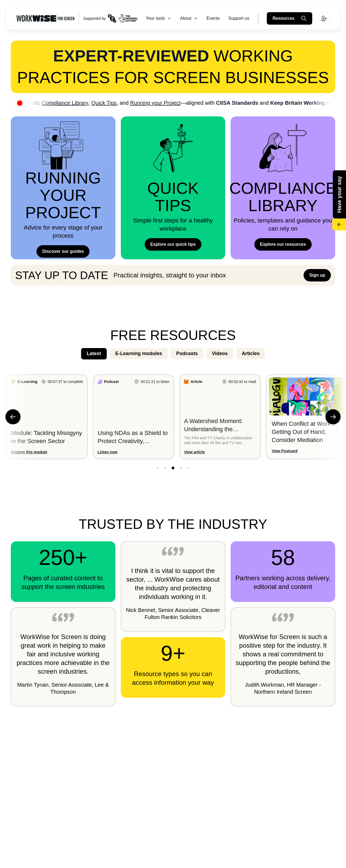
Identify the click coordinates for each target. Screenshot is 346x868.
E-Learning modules (139, 353)
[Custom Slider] (173, 417)
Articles (251, 353)
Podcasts (187, 353)
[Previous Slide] (13, 417)
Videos (220, 353)
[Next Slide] (333, 417)
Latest (94, 353)
